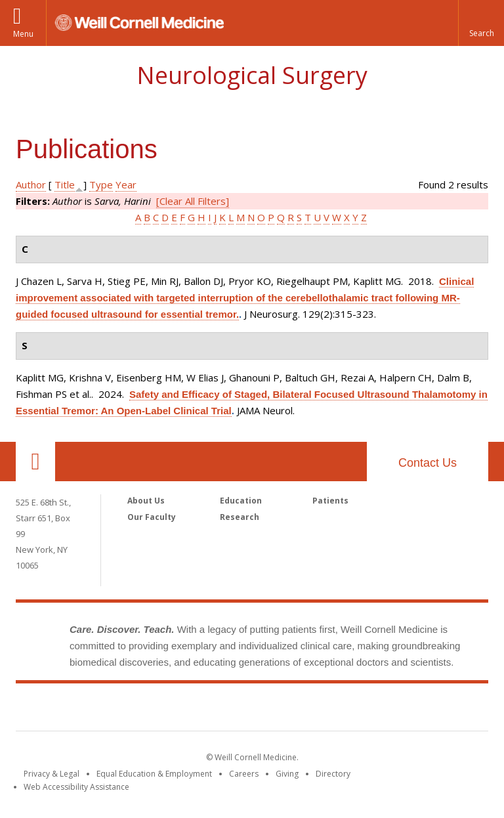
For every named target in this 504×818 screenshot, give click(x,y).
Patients (330, 501)
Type (101, 184)
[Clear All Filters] (193, 201)
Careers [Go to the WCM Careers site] (244, 774)
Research (240, 517)
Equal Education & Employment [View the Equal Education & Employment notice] (154, 774)
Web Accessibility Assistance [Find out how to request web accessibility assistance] (76, 787)
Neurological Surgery (252, 75)
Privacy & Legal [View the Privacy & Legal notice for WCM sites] (52, 774)
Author (31, 184)
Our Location (35, 462)
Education (241, 501)
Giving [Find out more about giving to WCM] (287, 774)
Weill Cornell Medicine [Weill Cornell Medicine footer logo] (252, 710)
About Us (146, 501)
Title (65, 184)
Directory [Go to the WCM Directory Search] (333, 774)
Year (126, 184)
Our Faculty (152, 517)
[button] (481, 23)
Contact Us (428, 463)
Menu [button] (23, 34)
